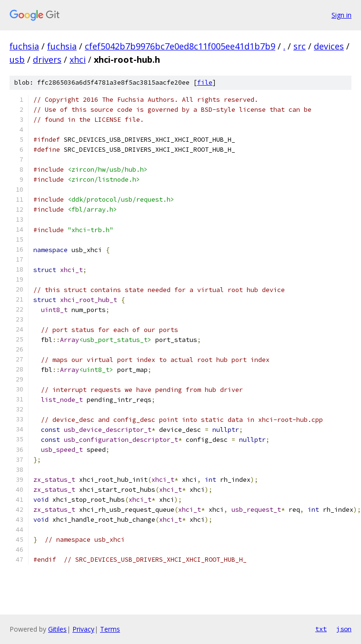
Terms (110, 629)
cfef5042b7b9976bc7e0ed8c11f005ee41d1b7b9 (180, 46)
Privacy (83, 629)
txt (321, 629)
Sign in (341, 15)
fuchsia (24, 46)
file (205, 83)
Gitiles (57, 629)
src (300, 46)
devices (329, 46)
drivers (47, 59)
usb (17, 59)
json (344, 629)
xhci (78, 59)
